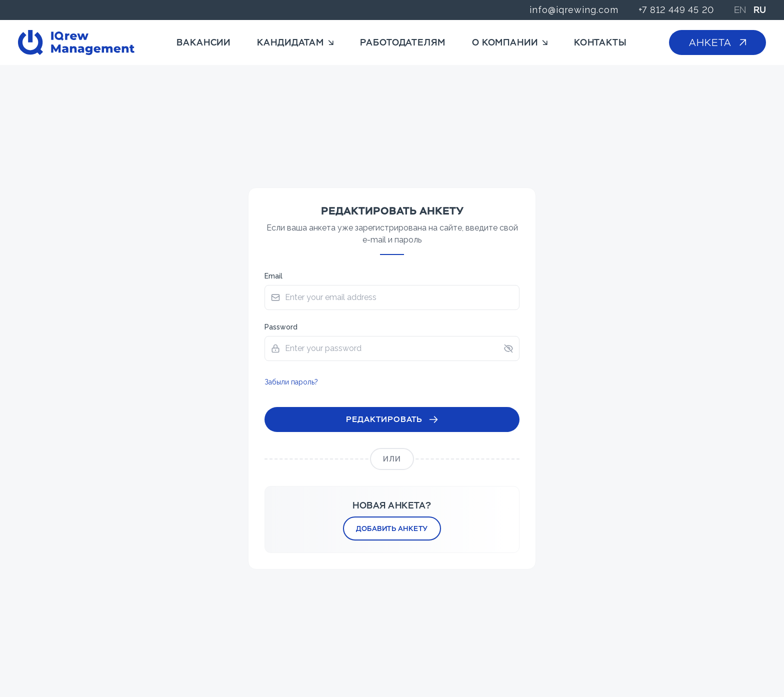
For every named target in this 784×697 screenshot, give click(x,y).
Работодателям (403, 42)
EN (740, 10)
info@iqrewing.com (574, 10)
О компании (510, 42)
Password (281, 327)
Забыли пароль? (291, 382)
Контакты (600, 42)
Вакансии (203, 42)
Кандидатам (295, 42)
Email (273, 276)
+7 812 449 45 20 (676, 10)
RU (760, 10)
